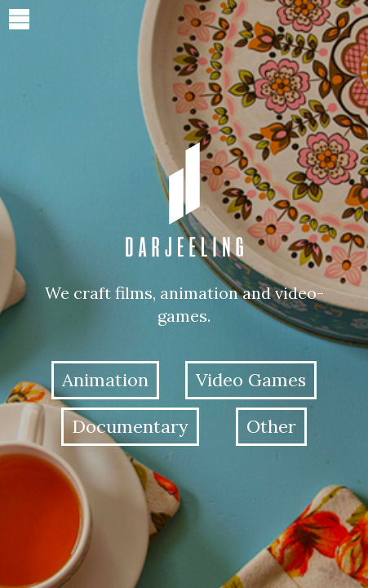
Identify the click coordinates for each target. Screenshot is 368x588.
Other (271, 426)
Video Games (251, 380)
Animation (105, 380)
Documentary (130, 426)
